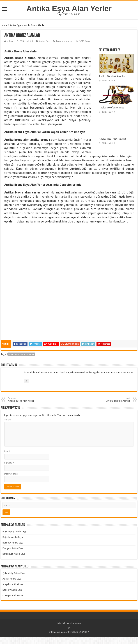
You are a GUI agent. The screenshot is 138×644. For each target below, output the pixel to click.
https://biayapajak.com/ (6, 320)
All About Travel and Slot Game (6, 247)
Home (4, 25)
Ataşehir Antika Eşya (13, 584)
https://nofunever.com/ (6, 300)
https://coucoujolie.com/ (6, 310)
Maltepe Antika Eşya (13, 595)
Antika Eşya (16, 25)
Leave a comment (64, 41)
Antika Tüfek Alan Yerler (26, 400)
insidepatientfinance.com (6, 266)
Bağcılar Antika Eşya (13, 537)
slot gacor (5, 242)
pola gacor (5, 261)
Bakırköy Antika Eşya (13, 543)
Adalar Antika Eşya (12, 579)
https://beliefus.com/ (6, 276)
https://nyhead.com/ (6, 305)
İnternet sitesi (11, 474)
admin (10, 41)
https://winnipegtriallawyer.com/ (6, 330)
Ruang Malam (5, 252)
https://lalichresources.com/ (6, 271)
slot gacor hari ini (5, 257)
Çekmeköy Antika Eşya (14, 573)
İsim (7, 452)
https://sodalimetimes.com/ (6, 296)
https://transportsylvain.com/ (6, 227)
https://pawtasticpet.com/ (6, 291)
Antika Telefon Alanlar (112, 107)
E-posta (9, 463)
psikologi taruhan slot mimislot (6, 232)
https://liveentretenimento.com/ (6, 281)
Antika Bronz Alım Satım (22, 354)
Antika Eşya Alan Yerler (69, 8)
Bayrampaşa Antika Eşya (15, 532)
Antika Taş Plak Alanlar (112, 139)
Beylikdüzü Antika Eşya (14, 554)
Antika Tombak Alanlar (112, 76)
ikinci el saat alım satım (69, 623)
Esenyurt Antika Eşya (13, 548)
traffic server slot (5, 237)
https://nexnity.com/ (6, 286)
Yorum (8, 420)
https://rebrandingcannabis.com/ (7, 334)
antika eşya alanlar (58, 632)
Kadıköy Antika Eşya (13, 590)
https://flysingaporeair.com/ (6, 325)
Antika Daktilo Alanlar (112, 400)
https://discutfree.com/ (6, 315)
